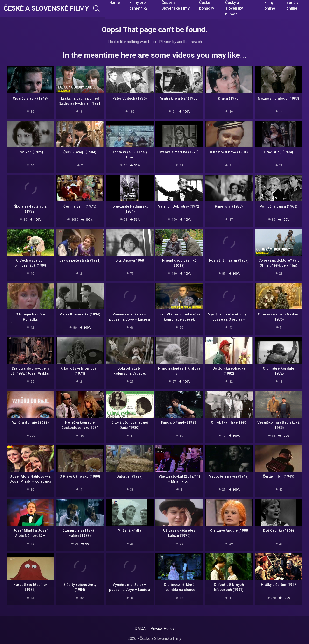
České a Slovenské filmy (46, 8)
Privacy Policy (162, 628)
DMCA (140, 628)
